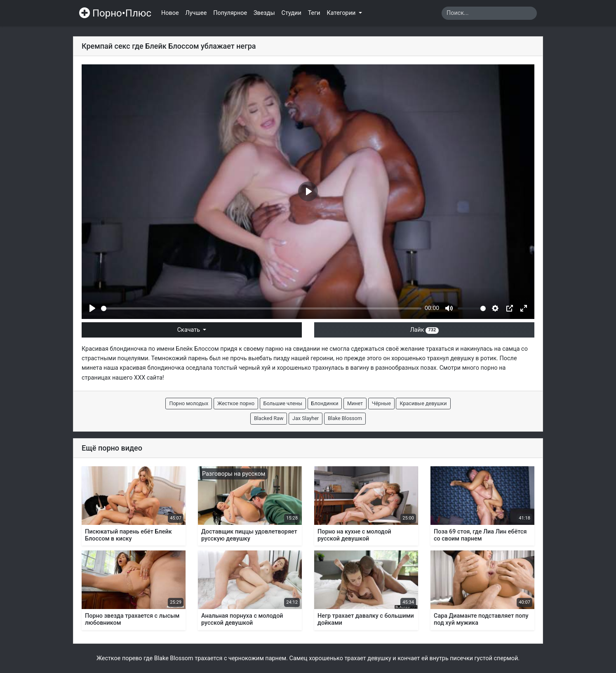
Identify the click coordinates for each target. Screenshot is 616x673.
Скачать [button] (189, 330)
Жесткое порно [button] (236, 403)
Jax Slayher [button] (306, 418)
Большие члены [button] (283, 403)
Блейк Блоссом (197, 349)
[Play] (92, 308)
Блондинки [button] (325, 403)
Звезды (264, 13)
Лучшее (196, 13)
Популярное (230, 13)
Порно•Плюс (115, 13)
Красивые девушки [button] (423, 403)
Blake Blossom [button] (345, 418)
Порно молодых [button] (189, 403)
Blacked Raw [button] (269, 418)
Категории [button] (342, 13)
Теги (314, 13)
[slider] (261, 308)
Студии (292, 13)
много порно (480, 368)
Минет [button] (355, 403)
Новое (170, 13)
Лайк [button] (424, 330)
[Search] (489, 13)
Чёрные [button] (381, 403)
